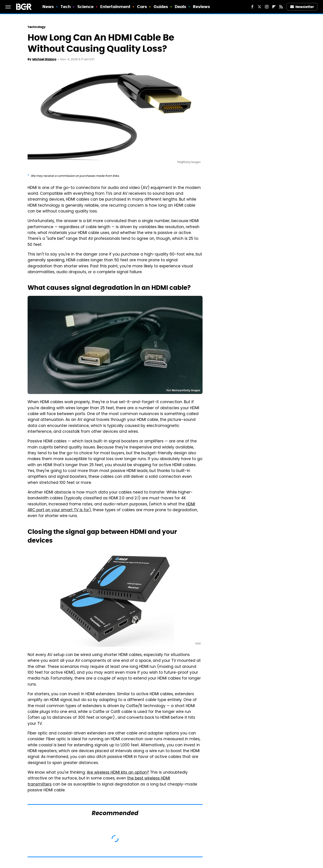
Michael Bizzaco (44, 59)
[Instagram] (267, 7)
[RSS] (281, 7)
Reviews (202, 7)
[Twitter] (260, 7)
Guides (161, 7)
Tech (66, 7)
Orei (198, 643)
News (48, 7)
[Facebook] (252, 7)
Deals (181, 7)
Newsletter (302, 7)
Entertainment (115, 7)
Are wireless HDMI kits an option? (118, 773)
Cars (142, 7)
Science (86, 7)
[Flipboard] (274, 7)
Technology (37, 27)
